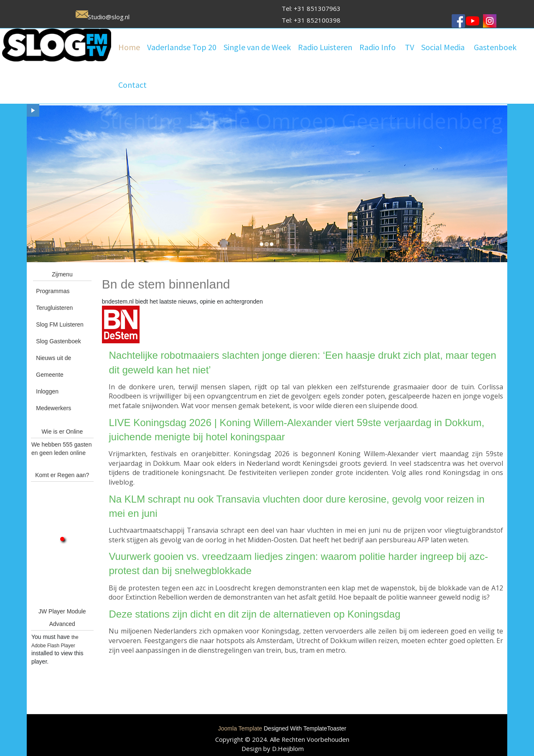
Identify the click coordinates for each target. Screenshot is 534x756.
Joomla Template (240, 728)
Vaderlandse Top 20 (182, 47)
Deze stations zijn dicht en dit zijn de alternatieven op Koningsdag (254, 614)
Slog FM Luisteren (60, 324)
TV (409, 47)
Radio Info (378, 47)
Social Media (443, 47)
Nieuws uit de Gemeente (53, 366)
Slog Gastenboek (58, 341)
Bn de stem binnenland (166, 284)
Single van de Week (257, 47)
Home (129, 47)
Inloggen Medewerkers (53, 400)
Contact (132, 85)
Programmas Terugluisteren (54, 299)
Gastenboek (495, 47)
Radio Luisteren (325, 47)
